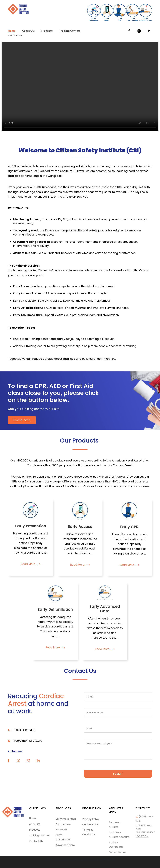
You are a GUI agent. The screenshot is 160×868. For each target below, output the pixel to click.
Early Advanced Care (105, 609)
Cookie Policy (90, 825)
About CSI (28, 31)
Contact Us (15, 36)
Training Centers (70, 31)
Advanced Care (65, 845)
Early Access (80, 527)
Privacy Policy (91, 819)
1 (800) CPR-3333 (24, 730)
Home (12, 31)
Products (47, 31)
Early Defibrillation (55, 609)
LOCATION (142, 836)
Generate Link (117, 852)
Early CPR (129, 527)
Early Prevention (31, 526)
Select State (22, 420)
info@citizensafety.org (27, 741)
